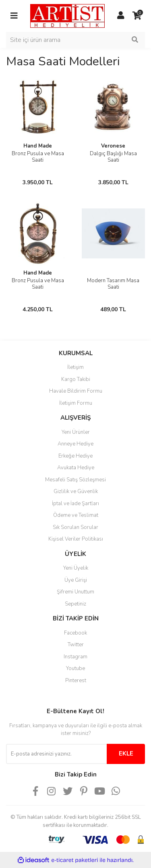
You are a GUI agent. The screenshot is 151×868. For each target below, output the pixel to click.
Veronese (113, 146)
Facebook (75, 633)
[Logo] (67, 15)
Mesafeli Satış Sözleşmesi (75, 480)
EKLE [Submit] (126, 754)
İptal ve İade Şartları (75, 504)
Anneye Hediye (75, 444)
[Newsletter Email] (56, 754)
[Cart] (137, 16)
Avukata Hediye (76, 468)
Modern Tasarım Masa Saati (113, 284)
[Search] (75, 40)
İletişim (75, 367)
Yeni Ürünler (76, 432)
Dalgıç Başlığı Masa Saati (113, 157)
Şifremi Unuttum (75, 592)
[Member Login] (121, 16)
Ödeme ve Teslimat (76, 515)
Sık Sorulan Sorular (75, 527)
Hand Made (38, 146)
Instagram (75, 657)
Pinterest (76, 681)
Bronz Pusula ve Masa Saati (38, 157)
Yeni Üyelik (76, 568)
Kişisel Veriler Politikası (76, 539)
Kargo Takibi (76, 379)
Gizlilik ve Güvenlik (76, 491)
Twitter (76, 645)
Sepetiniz (75, 604)
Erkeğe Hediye (75, 456)
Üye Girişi (76, 580)
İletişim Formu (76, 403)
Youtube (75, 668)
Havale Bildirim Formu (76, 391)
